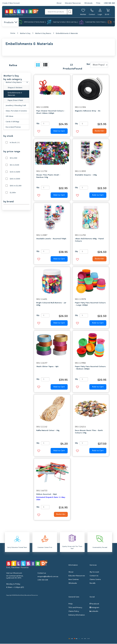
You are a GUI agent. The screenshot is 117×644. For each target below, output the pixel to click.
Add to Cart (59, 131)
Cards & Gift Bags (12, 122)
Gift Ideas (9, 116)
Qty (38, 124)
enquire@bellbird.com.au (48, 577)
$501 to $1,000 (16, 186)
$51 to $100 (14, 165)
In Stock (15, 143)
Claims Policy (74, 611)
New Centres (74, 580)
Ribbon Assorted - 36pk (47, 494)
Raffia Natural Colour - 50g (48, 431)
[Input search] (56, 12)
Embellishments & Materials (67, 34)
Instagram (94, 608)
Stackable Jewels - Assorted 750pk (51, 239)
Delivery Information (77, 615)
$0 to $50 (13, 158)
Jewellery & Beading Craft (16, 106)
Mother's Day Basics (43, 34)
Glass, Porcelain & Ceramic (16, 111)
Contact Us (94, 576)
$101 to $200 (15, 172)
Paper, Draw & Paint (15, 101)
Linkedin (94, 611)
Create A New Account (11, 3)
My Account (94, 572)
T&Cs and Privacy (75, 608)
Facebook (94, 604)
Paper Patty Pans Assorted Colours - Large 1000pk (90, 304)
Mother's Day (25, 34)
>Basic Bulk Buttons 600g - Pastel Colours (89, 240)
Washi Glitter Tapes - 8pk (47, 367)
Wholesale (88, 3)
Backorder (98, 131)
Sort (88, 65)
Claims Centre (95, 580)
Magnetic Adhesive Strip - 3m (88, 111)
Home (13, 33)
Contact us (42, 573)
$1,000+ (13, 193)
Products (10, 23)
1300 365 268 (109, 3)
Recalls (93, 583)
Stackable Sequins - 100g (86, 175)
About (58, 3)
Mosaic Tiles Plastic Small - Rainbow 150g (48, 176)
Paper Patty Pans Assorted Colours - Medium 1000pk (90, 368)
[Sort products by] (99, 65)
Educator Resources (72, 3)
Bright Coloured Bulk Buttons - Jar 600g (51, 304)
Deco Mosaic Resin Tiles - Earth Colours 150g (89, 432)
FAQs (98, 3)
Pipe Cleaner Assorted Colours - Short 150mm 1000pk (51, 112)
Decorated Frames (13, 127)
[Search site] (70, 12)
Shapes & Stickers (15, 88)
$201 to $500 (15, 179)
